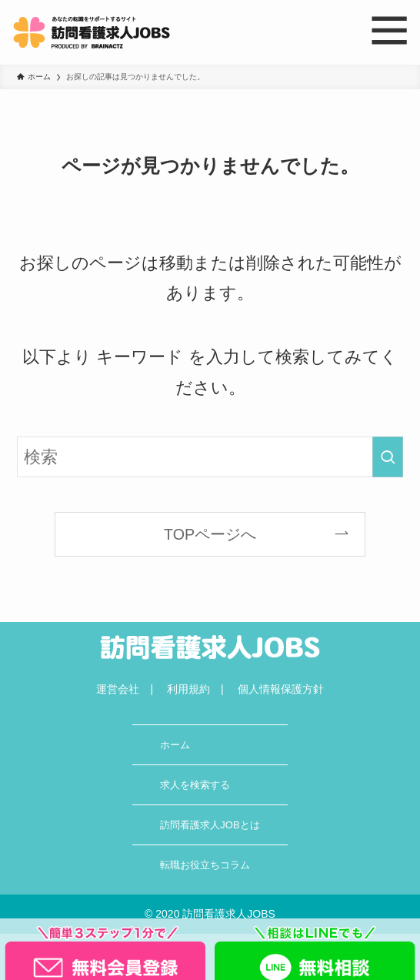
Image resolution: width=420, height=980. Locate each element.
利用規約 (188, 689)
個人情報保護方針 (281, 689)
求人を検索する (195, 785)
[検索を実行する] (388, 457)
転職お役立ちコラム (205, 865)
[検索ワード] (210, 457)
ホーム (175, 745)
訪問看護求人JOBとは (210, 825)
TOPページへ (210, 534)
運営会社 (118, 689)
